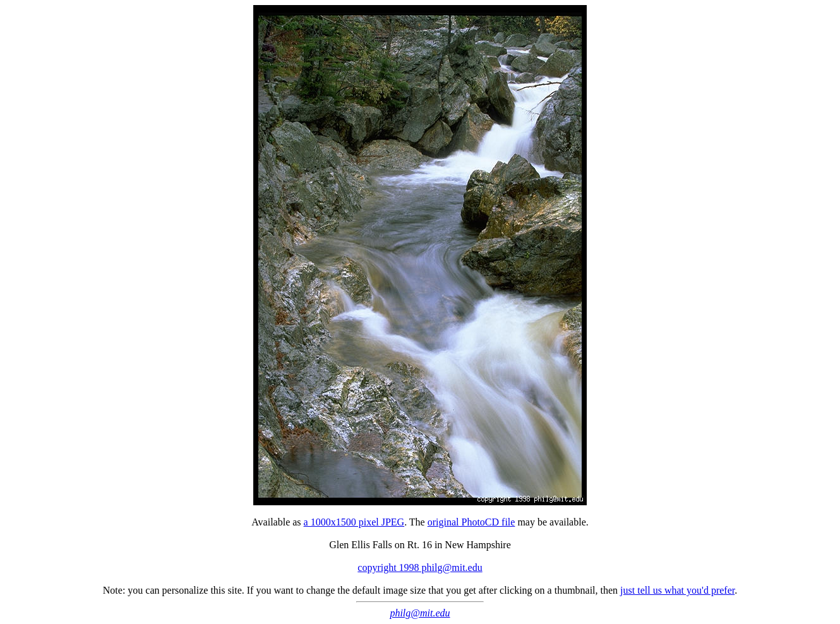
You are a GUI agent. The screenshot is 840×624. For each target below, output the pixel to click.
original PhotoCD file (471, 522)
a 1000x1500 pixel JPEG (354, 522)
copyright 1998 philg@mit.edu (420, 567)
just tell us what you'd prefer (677, 590)
